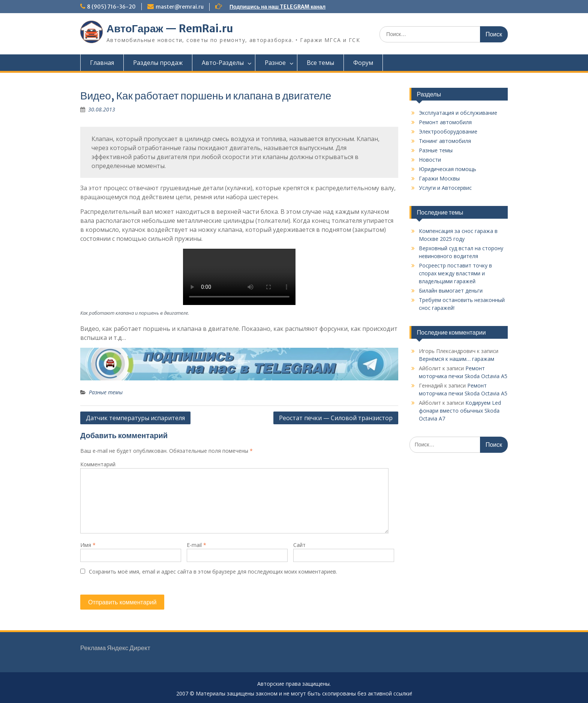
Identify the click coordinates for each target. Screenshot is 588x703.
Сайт (299, 545)
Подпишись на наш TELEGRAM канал (277, 7)
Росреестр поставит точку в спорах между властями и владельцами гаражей (455, 273)
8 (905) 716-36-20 (111, 7)
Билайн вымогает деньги (451, 291)
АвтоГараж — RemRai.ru (170, 29)
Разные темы (106, 392)
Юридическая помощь (448, 169)
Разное (275, 63)
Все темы (320, 63)
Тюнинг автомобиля (445, 141)
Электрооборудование (448, 131)
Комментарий (98, 464)
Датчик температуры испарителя (135, 418)
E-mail (196, 545)
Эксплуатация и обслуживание (458, 113)
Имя (88, 545)
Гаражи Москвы (439, 178)
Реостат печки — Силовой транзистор (336, 418)
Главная (102, 63)
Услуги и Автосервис (445, 188)
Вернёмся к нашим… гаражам (457, 359)
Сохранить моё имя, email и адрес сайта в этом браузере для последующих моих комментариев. (213, 572)
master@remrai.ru (180, 7)
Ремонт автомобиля (445, 122)
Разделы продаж (158, 63)
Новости (430, 160)
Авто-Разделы (223, 63)
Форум (363, 63)
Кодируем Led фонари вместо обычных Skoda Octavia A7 (460, 411)
